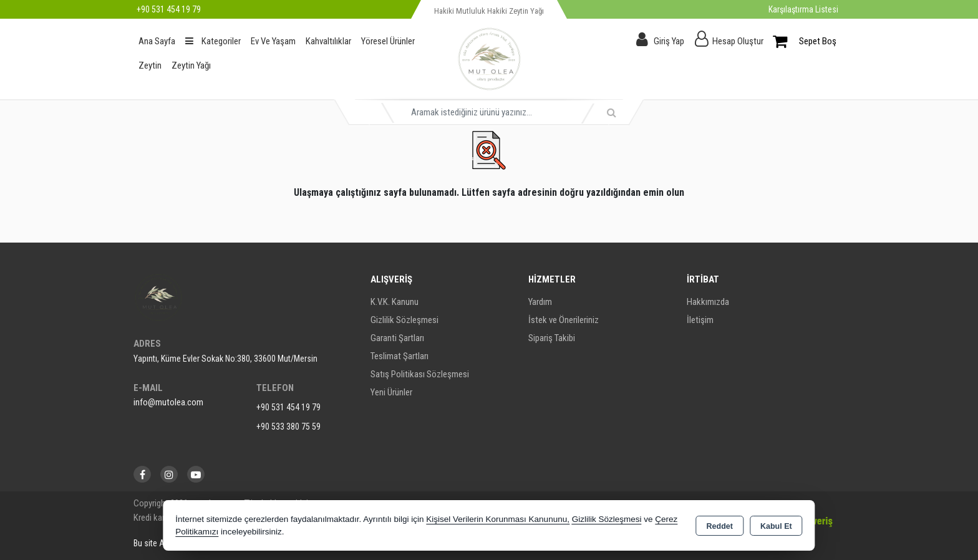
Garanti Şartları (397, 338)
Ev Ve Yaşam (273, 41)
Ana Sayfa (157, 41)
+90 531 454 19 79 (288, 407)
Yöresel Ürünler (388, 41)
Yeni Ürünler (391, 392)
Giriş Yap (669, 41)
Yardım (540, 302)
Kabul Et (776, 526)
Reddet (720, 526)
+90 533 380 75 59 (288, 427)
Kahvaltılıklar (328, 41)
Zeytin (150, 65)
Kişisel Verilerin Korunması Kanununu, (498, 519)
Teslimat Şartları (399, 356)
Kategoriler (213, 41)
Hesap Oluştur (738, 41)
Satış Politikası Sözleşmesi (420, 374)
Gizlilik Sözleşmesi (404, 320)
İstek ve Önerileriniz (564, 320)
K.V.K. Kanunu (395, 302)
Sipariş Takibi (552, 338)
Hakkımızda (708, 302)
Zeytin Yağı (191, 65)
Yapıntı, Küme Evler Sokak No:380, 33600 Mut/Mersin (225, 359)
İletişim (700, 320)
